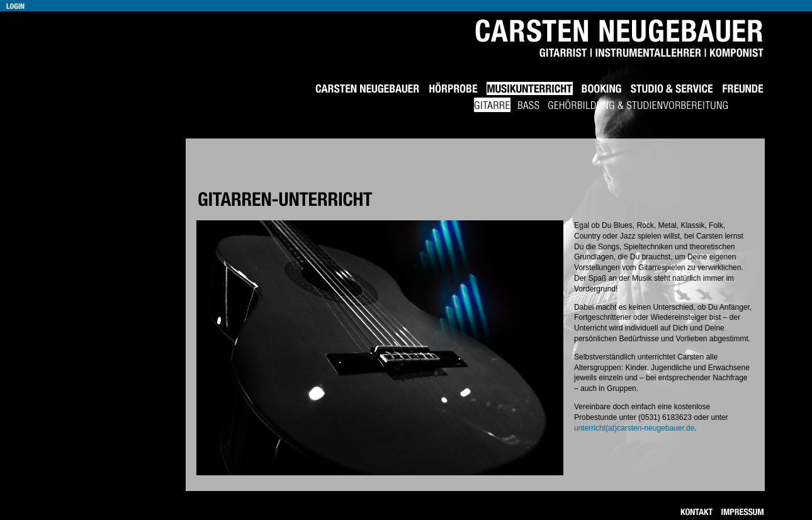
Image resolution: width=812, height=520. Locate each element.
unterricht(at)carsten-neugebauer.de (634, 428)
